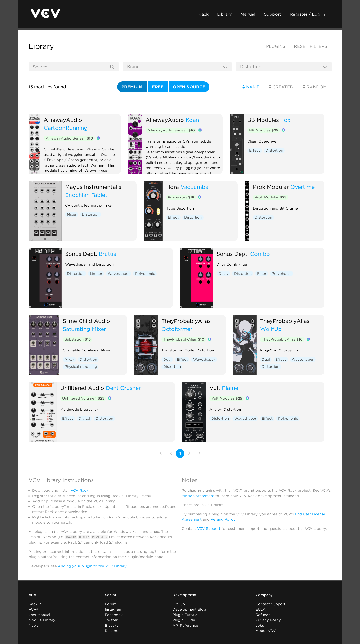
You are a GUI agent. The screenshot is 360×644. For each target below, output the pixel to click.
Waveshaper (119, 274)
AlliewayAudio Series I (69, 138)
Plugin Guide (184, 620)
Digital (84, 419)
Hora (173, 187)
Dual (167, 360)
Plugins (276, 46)
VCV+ (33, 609)
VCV (32, 595)
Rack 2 (35, 604)
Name (251, 87)
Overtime (302, 187)
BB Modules (263, 120)
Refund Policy (223, 519)
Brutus (107, 254)
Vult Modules (227, 398)
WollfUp (271, 329)
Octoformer (177, 329)
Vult (215, 388)
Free (158, 87)
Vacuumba (195, 187)
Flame (230, 388)
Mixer (72, 214)
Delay (224, 274)
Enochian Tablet (86, 195)
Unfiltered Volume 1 (83, 398)
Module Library (42, 620)
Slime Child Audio (86, 321)
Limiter (96, 274)
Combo (260, 254)
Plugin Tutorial (185, 615)
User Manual (39, 615)
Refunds (263, 615)
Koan (192, 120)
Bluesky (112, 625)
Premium (132, 87)
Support (273, 14)
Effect (255, 150)
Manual (248, 14)
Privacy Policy (268, 620)
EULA (261, 609)
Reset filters (311, 46)
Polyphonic (145, 274)
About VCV (266, 631)
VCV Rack (80, 491)
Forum (111, 604)
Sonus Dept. (81, 254)
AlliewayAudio (63, 120)
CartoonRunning (66, 128)
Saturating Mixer (84, 329)
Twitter (111, 620)
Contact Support (271, 604)
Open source (189, 87)
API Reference (185, 625)
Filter (262, 274)
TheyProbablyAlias (186, 321)
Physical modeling (81, 367)
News (33, 625)
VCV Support (209, 529)
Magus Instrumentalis (93, 187)
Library (224, 14)
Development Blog (189, 609)
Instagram (114, 609)
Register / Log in (307, 14)
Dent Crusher (123, 388)
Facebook (114, 615)
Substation (78, 339)
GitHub (179, 604)
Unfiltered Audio (82, 388)
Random (315, 87)
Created (281, 87)
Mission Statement (198, 496)
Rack (203, 14)
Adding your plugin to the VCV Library (92, 566)
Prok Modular (271, 187)
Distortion (274, 150)
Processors (181, 197)
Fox (285, 120)
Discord (112, 631)
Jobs (260, 625)
